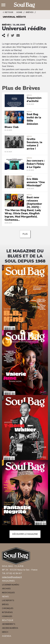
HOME (19, 12)
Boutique (8, 620)
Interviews (7, 612)
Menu (4, 5)
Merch (5, 632)
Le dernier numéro (11, 585)
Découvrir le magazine (25, 534)
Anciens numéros (10, 628)
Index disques (8, 593)
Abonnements (9, 624)
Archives (6, 589)
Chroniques (8, 608)
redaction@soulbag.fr (12, 577)
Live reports (8, 601)
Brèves (30, 12)
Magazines (8, 581)
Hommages (7, 616)
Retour (8, 12)
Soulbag (25, 5)
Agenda (7, 636)
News (5, 597)
